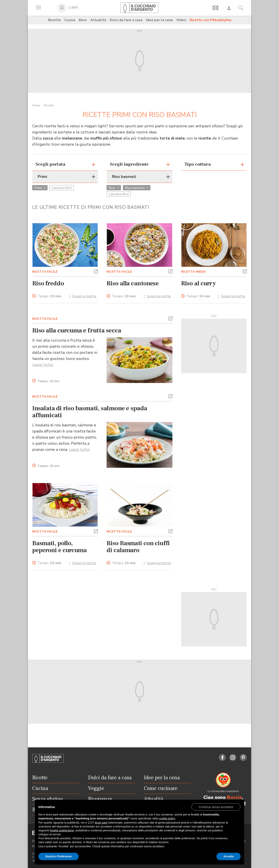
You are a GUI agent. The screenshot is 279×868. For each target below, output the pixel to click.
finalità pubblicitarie (62, 830)
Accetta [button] (229, 856)
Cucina (70, 20)
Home (36, 105)
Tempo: (49, 296)
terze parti (101, 823)
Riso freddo (48, 283)
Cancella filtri (62, 188)
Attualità (98, 20)
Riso (114, 188)
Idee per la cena (159, 20)
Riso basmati (137, 188)
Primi (40, 188)
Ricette (54, 20)
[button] (96, 271)
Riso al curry (199, 283)
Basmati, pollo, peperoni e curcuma (60, 547)
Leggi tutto (43, 365)
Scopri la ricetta (84, 296)
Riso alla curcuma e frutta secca (77, 330)
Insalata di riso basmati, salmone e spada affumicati (90, 412)
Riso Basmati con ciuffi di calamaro (138, 547)
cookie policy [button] (167, 818)
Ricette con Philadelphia (210, 20)
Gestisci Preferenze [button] (59, 856)
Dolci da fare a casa (126, 20)
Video (181, 20)
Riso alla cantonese (133, 283)
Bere (83, 20)
